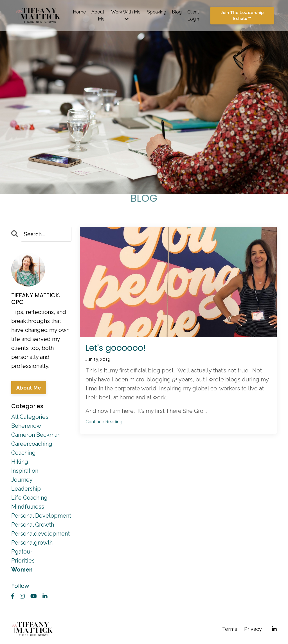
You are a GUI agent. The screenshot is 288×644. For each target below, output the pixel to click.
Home (79, 12)
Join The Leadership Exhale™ (242, 16)
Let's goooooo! (116, 348)
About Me (98, 16)
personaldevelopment (40, 534)
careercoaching (32, 444)
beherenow (26, 426)
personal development (41, 516)
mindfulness (28, 507)
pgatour (22, 552)
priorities (23, 561)
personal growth (33, 525)
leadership (26, 489)
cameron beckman (36, 435)
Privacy (253, 629)
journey (22, 480)
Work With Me (126, 15)
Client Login (193, 16)
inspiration (25, 471)
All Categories (30, 417)
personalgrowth (32, 543)
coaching (23, 453)
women (22, 570)
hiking (20, 462)
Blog (177, 12)
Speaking (157, 12)
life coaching (29, 498)
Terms (230, 629)
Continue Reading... (105, 422)
